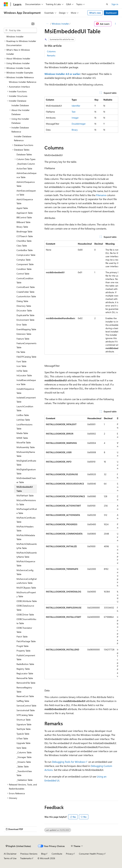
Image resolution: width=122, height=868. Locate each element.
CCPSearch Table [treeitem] (25, 236)
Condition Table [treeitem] (24, 269)
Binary (75, 130)
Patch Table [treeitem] (22, 637)
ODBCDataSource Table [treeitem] (25, 608)
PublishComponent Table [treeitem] (26, 657)
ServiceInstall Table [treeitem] (26, 710)
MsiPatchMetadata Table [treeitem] (26, 537)
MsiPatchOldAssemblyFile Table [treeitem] (27, 546)
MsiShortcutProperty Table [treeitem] (26, 594)
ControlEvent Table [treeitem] (26, 287)
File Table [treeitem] (21, 352)
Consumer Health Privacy (91, 854)
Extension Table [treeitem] (24, 334)
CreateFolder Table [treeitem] (25, 292)
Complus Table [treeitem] (24, 260)
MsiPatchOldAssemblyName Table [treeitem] (27, 555)
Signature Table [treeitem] (24, 724)
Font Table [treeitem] (21, 361)
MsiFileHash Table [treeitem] (25, 495)
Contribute (57, 854)
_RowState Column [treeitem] (26, 164)
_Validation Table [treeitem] (24, 780)
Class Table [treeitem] (22, 246)
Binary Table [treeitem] (22, 227)
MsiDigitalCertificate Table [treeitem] (26, 463)
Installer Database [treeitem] (20, 105)
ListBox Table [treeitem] (23, 415)
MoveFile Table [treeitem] (24, 442)
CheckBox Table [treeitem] (24, 241)
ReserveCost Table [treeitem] (25, 696)
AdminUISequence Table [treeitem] (26, 184)
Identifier (76, 106)
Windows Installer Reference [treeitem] (23, 82)
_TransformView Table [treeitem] (24, 773)
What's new (95, 13)
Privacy (69, 854)
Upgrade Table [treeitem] (23, 743)
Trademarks (26, 858)
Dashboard (111, 13)
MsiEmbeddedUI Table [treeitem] (25, 489)
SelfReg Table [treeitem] (23, 701)
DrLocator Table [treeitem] (24, 310)
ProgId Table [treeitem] (22, 646)
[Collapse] (33, 24)
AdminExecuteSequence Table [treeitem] (26, 175)
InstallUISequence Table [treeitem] (25, 391)
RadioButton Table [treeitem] (25, 664)
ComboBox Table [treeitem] (25, 250)
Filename (101, 195)
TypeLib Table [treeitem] (23, 734)
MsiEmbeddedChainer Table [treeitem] (26, 480)
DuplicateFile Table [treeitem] (25, 315)
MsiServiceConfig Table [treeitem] (25, 572)
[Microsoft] (6, 4)
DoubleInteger (79, 124)
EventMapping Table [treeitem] (26, 329)
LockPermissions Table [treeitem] (24, 426)
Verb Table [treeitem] (21, 748)
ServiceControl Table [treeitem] (26, 706)
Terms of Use (10, 858)
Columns (51, 51)
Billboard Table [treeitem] (23, 222)
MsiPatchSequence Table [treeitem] (26, 563)
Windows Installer (60, 24)
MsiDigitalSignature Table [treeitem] (26, 471)
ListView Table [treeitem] (23, 420)
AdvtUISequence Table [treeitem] (25, 201)
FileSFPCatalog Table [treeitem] (26, 357)
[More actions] (115, 24)
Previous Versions (29, 854)
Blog (43, 854)
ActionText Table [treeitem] (24, 168)
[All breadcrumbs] (47, 24)
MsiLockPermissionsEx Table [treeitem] (26, 502)
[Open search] (107, 4)
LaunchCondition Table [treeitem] (25, 408)
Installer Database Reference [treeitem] (23, 138)
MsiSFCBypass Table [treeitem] (26, 588)
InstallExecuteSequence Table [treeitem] (26, 382)
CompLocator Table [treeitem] (26, 255)
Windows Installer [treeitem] (15, 36)
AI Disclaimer (10, 854)
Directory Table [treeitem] (24, 306)
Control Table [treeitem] (23, 274)
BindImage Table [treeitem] (24, 231)
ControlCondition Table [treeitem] (25, 280)
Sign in (115, 4)
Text (74, 112)
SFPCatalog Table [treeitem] (25, 715)
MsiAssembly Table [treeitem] (26, 447)
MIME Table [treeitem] (22, 438)
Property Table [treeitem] (23, 651)
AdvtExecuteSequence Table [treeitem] (26, 193)
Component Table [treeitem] (25, 264)
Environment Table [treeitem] (25, 320)
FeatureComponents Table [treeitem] (26, 345)
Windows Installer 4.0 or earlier (62, 74)
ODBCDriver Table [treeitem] (25, 615)
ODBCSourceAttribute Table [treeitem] (26, 621)
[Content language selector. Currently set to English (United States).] (18, 846)
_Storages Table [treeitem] (24, 757)
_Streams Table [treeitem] (24, 762)
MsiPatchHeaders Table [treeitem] (25, 529)
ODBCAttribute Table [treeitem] (27, 601)
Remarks (51, 55)
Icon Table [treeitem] (21, 366)
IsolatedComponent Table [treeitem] (26, 400)
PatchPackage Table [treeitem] (26, 641)
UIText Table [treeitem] (22, 738)
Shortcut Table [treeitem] (24, 720)
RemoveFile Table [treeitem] (25, 678)
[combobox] (20, 30)
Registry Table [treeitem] (23, 669)
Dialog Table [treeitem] (22, 301)
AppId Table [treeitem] (22, 208)
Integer (75, 118)
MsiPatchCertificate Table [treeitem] (26, 520)
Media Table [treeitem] (22, 433)
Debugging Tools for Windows (69, 762)
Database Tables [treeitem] (24, 154)
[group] (81, 298)
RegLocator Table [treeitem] (25, 673)
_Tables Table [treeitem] (23, 766)
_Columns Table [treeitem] (24, 752)
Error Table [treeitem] (22, 325)
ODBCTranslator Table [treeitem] (24, 630)
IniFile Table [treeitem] (22, 371)
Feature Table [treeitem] (23, 339)
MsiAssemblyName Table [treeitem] (26, 454)
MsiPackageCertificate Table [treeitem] (27, 511)
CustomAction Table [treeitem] (26, 296)
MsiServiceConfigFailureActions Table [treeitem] (27, 581)
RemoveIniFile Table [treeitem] (26, 683)
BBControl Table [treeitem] (24, 217)
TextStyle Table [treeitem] (24, 729)
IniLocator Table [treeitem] (24, 375)
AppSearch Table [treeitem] (25, 213)
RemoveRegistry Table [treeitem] (24, 690)
